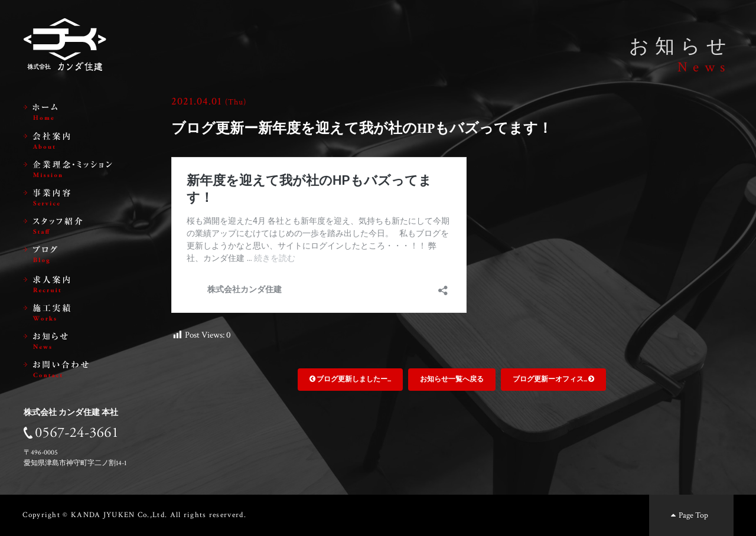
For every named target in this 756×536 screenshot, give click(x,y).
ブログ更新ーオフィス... (553, 379)
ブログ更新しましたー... (350, 379)
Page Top (688, 515)
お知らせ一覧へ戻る (452, 379)
